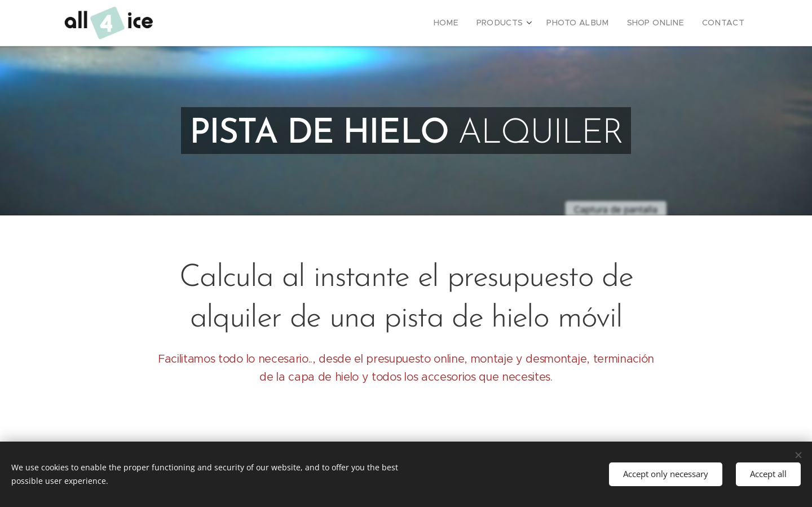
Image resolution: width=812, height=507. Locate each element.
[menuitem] (468, 23)
